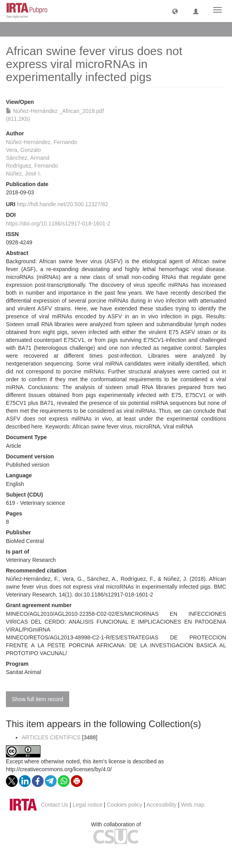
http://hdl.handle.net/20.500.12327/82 (63, 204)
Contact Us (54, 805)
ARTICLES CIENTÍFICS (51, 737)
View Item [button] (27, 29)
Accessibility (162, 805)
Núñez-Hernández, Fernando (41, 142)
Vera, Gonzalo (23, 150)
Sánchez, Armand (28, 158)
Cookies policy (125, 805)
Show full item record (38, 699)
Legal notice (88, 805)
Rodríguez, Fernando (32, 166)
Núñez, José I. (24, 174)
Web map (193, 805)
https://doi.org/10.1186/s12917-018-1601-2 (58, 223)
